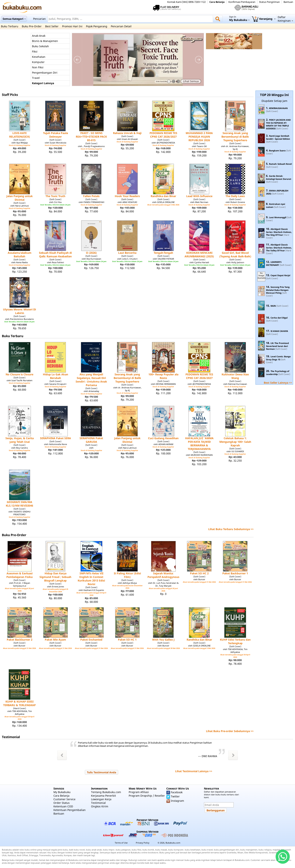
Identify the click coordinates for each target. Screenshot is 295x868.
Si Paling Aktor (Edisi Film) (127, 575)
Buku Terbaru (10, 26)
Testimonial (98, 803)
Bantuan (288, 2)
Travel (36, 78)
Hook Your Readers (127, 196)
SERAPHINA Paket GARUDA (91, 440)
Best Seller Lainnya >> (278, 383)
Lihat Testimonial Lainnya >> (194, 771)
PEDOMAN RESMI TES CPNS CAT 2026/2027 (163, 135)
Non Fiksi (38, 67)
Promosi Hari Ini (72, 26)
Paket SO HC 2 (199, 573)
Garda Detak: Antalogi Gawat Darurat (279, 177)
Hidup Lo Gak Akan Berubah (56, 376)
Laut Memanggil (278, 217)
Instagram (177, 801)
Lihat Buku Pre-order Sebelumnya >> (230, 731)
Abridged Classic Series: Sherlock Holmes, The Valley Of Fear (279, 248)
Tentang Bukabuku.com (106, 792)
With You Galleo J (163, 640)
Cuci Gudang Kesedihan (163, 438)
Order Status (62, 803)
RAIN (273, 306)
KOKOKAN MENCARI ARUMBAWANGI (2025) (199, 255)
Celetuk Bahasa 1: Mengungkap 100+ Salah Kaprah (235, 442)
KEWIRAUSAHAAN (278, 108)
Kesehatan (39, 57)
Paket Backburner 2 (20, 640)
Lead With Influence (199, 196)
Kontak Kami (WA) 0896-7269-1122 (186, 2)
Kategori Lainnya (43, 83)
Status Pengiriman (269, 2)
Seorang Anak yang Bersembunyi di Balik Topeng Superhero (235, 137)
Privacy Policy (143, 843)
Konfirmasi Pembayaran (242, 2)
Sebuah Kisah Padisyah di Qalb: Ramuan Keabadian (55, 255)
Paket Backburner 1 (235, 573)
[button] (102, 772)
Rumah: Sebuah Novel (280, 164)
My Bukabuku (62, 792)
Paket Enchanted (91, 640)
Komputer (38, 62)
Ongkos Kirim (100, 806)
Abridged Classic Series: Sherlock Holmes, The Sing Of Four (279, 232)
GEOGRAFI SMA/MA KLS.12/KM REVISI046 (19, 504)
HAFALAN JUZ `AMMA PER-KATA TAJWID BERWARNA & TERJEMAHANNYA (199, 444)
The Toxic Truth (55, 196)
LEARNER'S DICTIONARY (274, 263)
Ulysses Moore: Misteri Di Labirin (19, 311)
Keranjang (264, 19)
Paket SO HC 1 (127, 640)
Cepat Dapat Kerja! (280, 275)
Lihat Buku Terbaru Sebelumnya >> (231, 529)
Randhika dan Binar (163, 196)
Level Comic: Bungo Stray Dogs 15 (278, 358)
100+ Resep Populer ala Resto (163, 376)
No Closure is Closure (19, 374)
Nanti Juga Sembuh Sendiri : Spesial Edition (278, 137)
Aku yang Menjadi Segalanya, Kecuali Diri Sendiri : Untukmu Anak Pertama (91, 380)
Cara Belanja (217, 2)
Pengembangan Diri (45, 73)
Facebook (177, 792)
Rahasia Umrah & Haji (127, 133)
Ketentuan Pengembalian (70, 810)
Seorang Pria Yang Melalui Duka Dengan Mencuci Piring (278, 290)
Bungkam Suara (277, 151)
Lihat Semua (191, 81)
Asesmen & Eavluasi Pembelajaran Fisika (19, 575)
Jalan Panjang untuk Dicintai (20, 198)
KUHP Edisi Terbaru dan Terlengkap (235, 641)
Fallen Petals (91, 196)
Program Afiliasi (139, 792)
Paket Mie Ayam (55, 640)
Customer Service (64, 799)
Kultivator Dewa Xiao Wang (235, 376)
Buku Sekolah (40, 46)
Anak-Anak (39, 36)
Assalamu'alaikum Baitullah (20, 255)
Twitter (175, 796)
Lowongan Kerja (101, 799)
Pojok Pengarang (97, 26)
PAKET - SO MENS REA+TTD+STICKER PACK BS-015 (91, 137)
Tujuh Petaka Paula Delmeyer (56, 135)
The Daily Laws (235, 196)
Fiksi (35, 51)
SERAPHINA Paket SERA (56, 438)
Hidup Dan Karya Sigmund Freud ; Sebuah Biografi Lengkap (55, 577)
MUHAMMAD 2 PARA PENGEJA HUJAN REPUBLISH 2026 (199, 137)
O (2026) (91, 253)
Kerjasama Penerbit (103, 796)
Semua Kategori (14, 19)
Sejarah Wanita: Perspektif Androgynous (163, 575)
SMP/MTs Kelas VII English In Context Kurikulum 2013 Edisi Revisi (91, 579)
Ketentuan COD (63, 806)
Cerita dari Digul (279, 318)
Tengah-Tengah (163, 253)
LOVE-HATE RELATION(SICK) (20, 135)
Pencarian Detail (121, 26)
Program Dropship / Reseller (147, 796)
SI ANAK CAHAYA (279, 331)
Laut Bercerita (127, 253)
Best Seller (52, 26)
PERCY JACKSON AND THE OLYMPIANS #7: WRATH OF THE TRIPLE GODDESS (278, 124)
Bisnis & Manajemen (45, 41)
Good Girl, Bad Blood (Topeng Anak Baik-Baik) (235, 255)
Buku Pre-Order (32, 26)
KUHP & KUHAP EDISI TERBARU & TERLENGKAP (19, 703)
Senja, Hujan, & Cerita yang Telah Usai (20, 440)
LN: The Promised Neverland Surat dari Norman (277, 346)
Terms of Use (121, 843)
